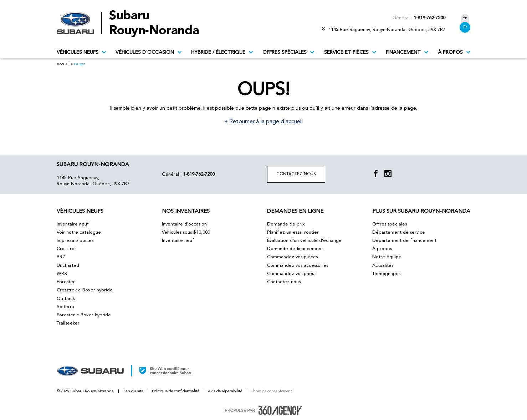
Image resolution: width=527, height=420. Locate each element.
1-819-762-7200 (429, 18)
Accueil (63, 64)
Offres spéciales (288, 52)
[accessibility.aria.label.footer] (280, 410)
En (465, 18)
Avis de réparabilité (226, 391)
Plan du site (133, 391)
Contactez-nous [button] (296, 174)
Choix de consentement (271, 391)
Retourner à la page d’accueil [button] (265, 122)
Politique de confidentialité (176, 391)
